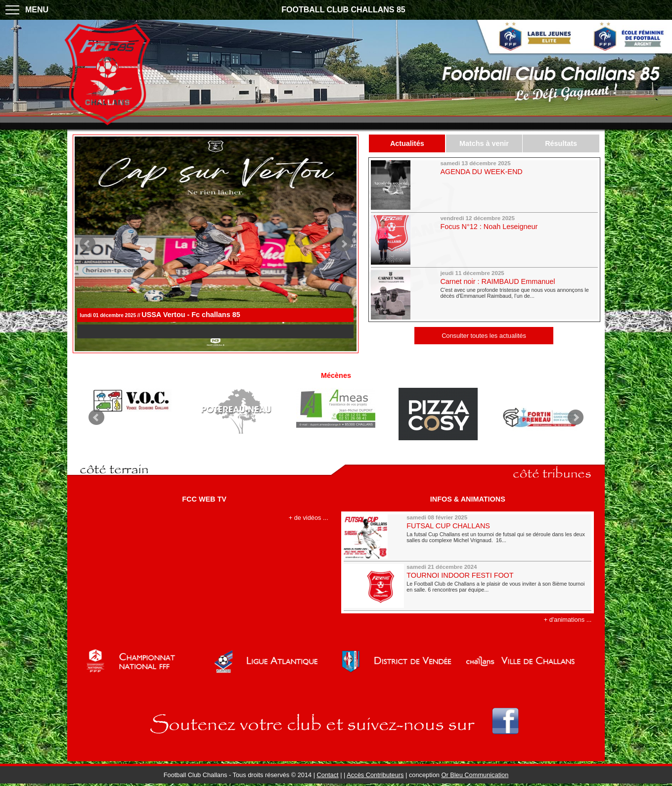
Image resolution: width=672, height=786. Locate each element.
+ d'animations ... (568, 620)
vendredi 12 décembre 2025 (477, 218)
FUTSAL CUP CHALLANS (448, 526)
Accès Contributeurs (375, 775)
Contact (328, 775)
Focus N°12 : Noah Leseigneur (489, 227)
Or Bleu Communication (475, 775)
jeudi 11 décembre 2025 (472, 273)
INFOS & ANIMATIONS (468, 499)
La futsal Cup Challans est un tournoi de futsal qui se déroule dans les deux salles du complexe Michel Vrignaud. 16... (496, 537)
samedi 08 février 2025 (437, 517)
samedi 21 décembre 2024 (442, 567)
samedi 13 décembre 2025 (475, 163)
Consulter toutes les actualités (484, 336)
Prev (88, 244)
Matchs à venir (484, 143)
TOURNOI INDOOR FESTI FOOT (460, 575)
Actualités (407, 143)
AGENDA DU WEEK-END (481, 172)
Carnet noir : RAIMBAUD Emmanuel (497, 281)
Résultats (561, 143)
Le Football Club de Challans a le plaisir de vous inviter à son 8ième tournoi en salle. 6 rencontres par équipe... (495, 587)
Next (344, 244)
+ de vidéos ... (309, 518)
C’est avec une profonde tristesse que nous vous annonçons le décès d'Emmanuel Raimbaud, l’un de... (514, 293)
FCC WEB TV (204, 499)
